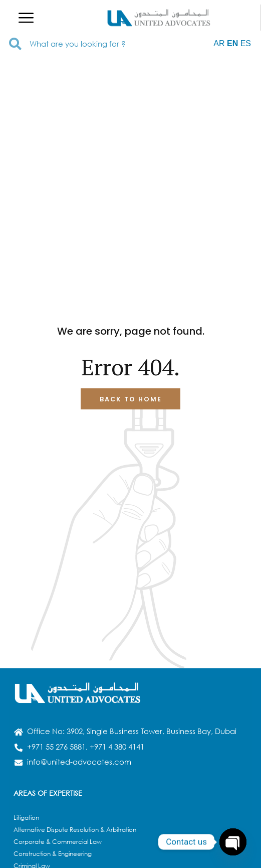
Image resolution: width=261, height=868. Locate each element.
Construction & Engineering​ (53, 854)
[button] (26, 18)
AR (219, 43)
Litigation (26, 818)
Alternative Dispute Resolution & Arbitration (75, 830)
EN (232, 43)
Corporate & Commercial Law (58, 842)
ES (246, 43)
